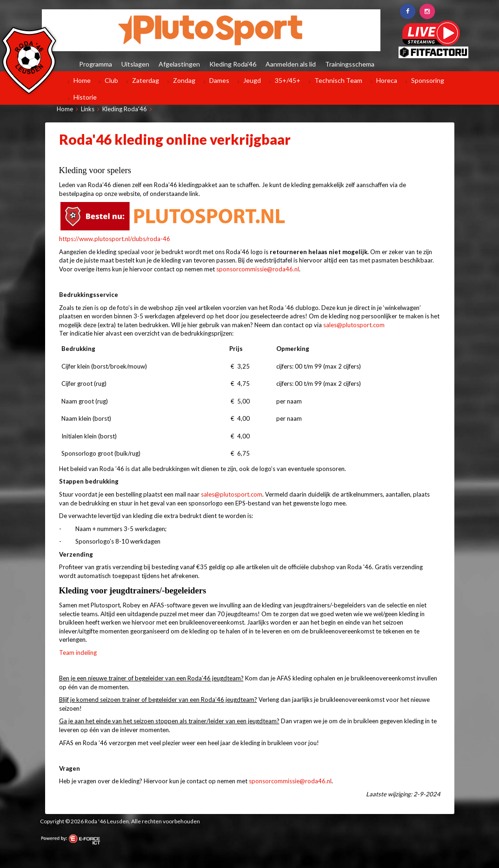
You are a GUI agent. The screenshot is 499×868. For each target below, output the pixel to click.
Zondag (184, 80)
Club (111, 80)
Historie (85, 97)
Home (82, 80)
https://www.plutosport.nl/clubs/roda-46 (115, 239)
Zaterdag (146, 80)
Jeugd (252, 80)
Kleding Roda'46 (125, 109)
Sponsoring (428, 80)
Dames (219, 80)
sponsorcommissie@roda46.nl (258, 269)
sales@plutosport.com (354, 325)
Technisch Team (338, 80)
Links (88, 109)
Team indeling (78, 653)
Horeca (387, 80)
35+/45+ (288, 80)
